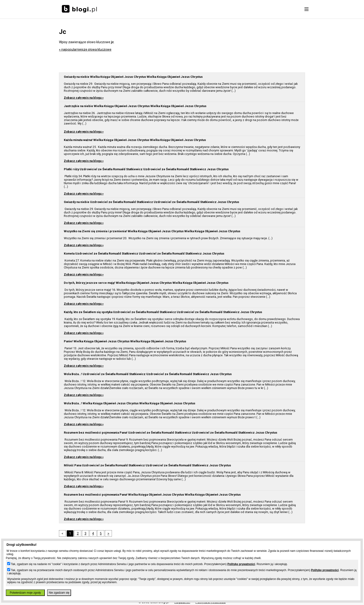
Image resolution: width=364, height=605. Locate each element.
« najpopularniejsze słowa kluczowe (85, 49)
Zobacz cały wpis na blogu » (84, 98)
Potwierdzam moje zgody (25, 593)
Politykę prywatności (241, 564)
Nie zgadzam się (59, 593)
